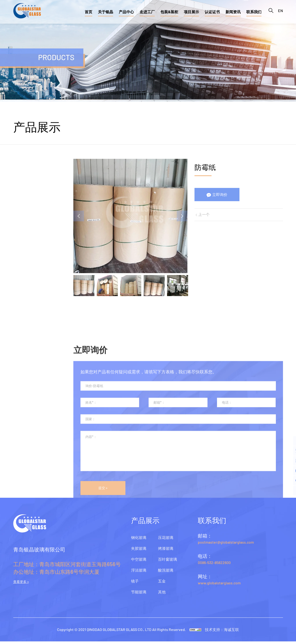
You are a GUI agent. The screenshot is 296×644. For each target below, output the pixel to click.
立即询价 (221, 195)
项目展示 (191, 12)
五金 (17, 331)
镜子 (17, 224)
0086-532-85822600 (214, 565)
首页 (88, 12)
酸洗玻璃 (22, 313)
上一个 (205, 215)
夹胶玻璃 (22, 171)
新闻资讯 (233, 12)
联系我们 (254, 12)
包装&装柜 (169, 12)
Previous (81, 216)
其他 (17, 349)
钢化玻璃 (22, 153)
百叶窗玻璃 (24, 295)
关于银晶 (106, 12)
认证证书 (212, 12)
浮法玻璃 (22, 207)
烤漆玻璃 (22, 278)
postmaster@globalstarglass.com (226, 545)
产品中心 (126, 12)
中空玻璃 (22, 189)
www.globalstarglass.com (219, 585)
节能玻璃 (22, 242)
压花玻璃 (22, 260)
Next (181, 216)
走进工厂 (147, 12)
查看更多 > (21, 584)
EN (281, 12)
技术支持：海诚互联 (224, 632)
